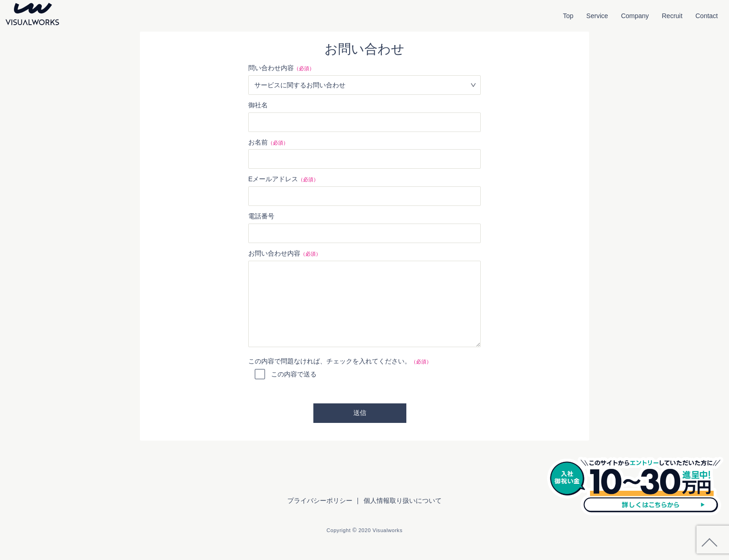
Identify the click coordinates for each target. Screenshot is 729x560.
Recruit (672, 16)
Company (635, 16)
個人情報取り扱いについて (403, 501)
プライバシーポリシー (320, 501)
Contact (707, 16)
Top (568, 16)
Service (597, 16)
